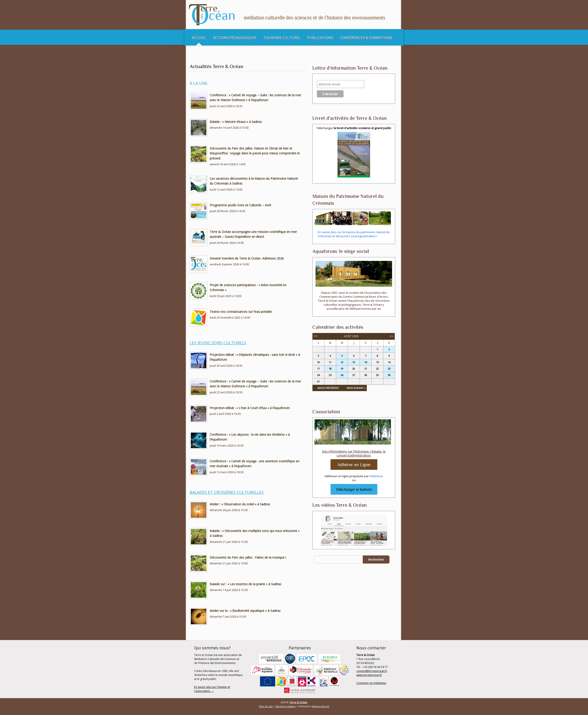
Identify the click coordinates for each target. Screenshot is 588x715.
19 (342, 369)
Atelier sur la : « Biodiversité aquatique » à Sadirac (245, 611)
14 (366, 362)
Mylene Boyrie (321, 706)
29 (377, 375)
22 (377, 369)
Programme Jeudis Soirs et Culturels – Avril (240, 205)
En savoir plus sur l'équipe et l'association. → (212, 689)
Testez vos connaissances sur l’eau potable (241, 312)
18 (330, 369)
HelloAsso (376, 476)
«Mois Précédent (328, 388)
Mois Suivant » (356, 388)
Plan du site (266, 706)
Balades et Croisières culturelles (227, 492)
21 (366, 369)
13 (354, 362)
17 (318, 369)
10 (318, 362)
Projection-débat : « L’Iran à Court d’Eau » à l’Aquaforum (250, 408)
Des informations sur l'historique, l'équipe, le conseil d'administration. (354, 453)
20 (354, 369)
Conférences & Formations (366, 38)
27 (354, 375)
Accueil (199, 38)
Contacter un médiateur (371, 683)
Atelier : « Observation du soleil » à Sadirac (240, 504)
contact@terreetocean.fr (372, 671)
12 (342, 362)
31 (318, 381)
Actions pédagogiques (235, 38)
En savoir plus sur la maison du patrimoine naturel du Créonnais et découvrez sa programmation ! (354, 234)
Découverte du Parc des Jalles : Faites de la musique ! (248, 557)
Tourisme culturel (282, 38)
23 (389, 369)
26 (342, 375)
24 (318, 375)
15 (377, 362)
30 (389, 375)
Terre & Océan (298, 702)
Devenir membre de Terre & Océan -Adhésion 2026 (247, 258)
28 (366, 375)
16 (389, 362)
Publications (320, 38)
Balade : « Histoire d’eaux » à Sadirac (236, 122)
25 (330, 375)
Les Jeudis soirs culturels (218, 343)
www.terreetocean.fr (369, 675)
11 (330, 362)
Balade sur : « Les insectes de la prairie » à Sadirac (246, 584)
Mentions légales (286, 706)
